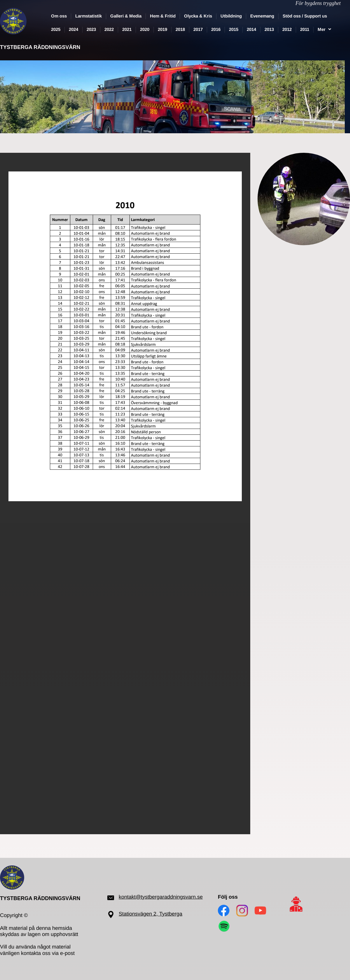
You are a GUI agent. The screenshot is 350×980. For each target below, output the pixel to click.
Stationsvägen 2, (139, 914)
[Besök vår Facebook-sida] (224, 911)
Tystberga (171, 914)
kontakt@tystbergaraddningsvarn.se (161, 897)
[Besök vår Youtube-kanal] (260, 911)
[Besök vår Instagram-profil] (242, 911)
